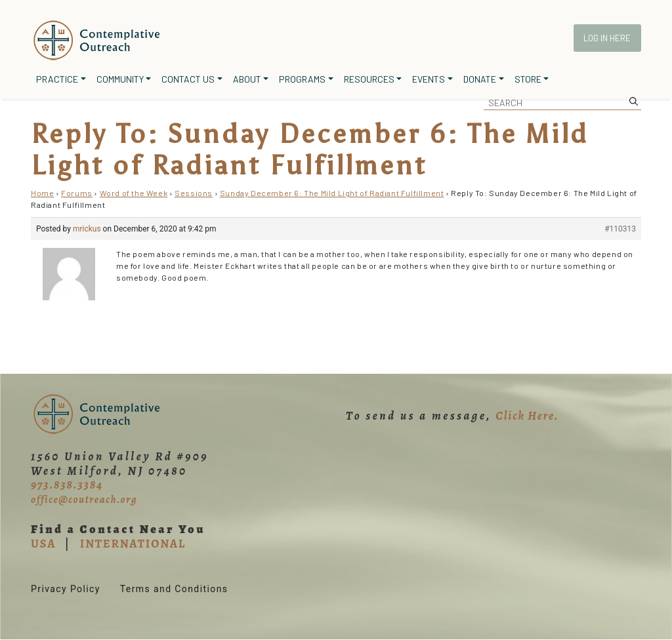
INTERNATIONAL (133, 544)
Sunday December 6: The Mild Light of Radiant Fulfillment (332, 193)
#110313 (620, 229)
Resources (369, 79)
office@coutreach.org (84, 500)
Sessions (194, 193)
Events (429, 79)
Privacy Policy (66, 589)
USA (43, 544)
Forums (77, 193)
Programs (302, 79)
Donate (480, 79)
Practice (57, 79)
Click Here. (527, 416)
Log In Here (607, 38)
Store (528, 79)
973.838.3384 (67, 485)
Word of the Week (134, 193)
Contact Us (188, 79)
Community (120, 79)
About (247, 79)
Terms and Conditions (174, 589)
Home (42, 193)
